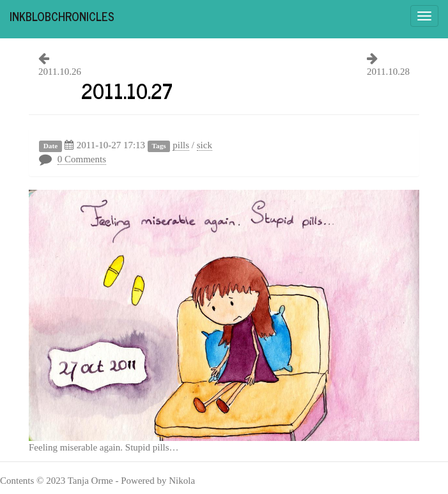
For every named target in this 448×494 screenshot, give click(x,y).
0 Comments (82, 159)
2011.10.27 (127, 90)
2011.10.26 (60, 72)
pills (181, 145)
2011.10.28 (388, 72)
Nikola (182, 481)
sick (205, 145)
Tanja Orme (90, 481)
